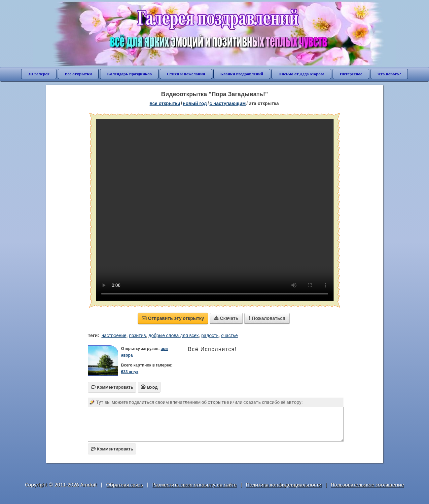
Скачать (226, 318)
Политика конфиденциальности (284, 485)
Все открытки (78, 74)
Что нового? (389, 74)
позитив (138, 335)
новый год (195, 103)
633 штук (130, 372)
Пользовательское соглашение (367, 485)
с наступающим (228, 103)
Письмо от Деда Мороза (302, 74)
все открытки (165, 103)
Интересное (351, 74)
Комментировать (112, 449)
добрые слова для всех (174, 335)
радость (210, 335)
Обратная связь (125, 485)
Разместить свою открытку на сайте (195, 485)
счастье (230, 335)
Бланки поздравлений (242, 74)
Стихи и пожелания (186, 74)
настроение (114, 335)
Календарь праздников (129, 74)
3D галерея (39, 74)
